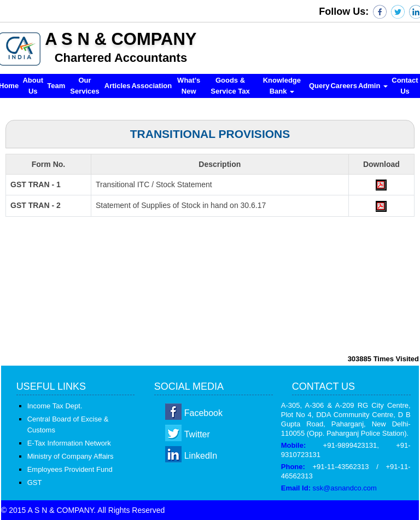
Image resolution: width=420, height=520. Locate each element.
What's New (189, 86)
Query (319, 86)
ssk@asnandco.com (345, 488)
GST (35, 483)
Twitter (197, 434)
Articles (118, 86)
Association (151, 86)
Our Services (85, 86)
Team (56, 86)
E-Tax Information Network (69, 443)
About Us (33, 86)
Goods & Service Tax (230, 86)
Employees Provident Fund (70, 469)
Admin (373, 86)
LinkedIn (201, 456)
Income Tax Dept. (55, 406)
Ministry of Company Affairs (71, 456)
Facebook (203, 413)
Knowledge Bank (282, 86)
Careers (343, 86)
